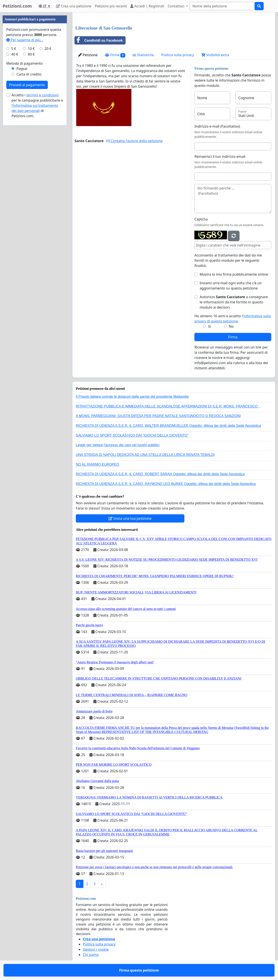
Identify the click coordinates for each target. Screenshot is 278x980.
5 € (14, 49)
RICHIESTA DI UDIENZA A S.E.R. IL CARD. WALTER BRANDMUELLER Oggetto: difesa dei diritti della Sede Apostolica (168, 426)
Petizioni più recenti (111, 6)
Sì (209, 326)
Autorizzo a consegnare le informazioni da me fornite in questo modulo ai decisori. (234, 302)
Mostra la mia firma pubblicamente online (234, 274)
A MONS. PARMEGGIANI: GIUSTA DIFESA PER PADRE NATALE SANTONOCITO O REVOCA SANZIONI (158, 416)
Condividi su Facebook (99, 40)
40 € (15, 54)
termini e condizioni (42, 95)
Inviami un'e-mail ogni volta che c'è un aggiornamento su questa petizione (231, 286)
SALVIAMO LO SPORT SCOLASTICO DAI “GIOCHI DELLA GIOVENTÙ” (132, 435)
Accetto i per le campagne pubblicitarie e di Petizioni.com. (37, 105)
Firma (233, 337)
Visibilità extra (215, 55)
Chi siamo (91, 955)
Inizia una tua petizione (130, 518)
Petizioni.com (17, 6)
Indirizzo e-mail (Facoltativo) (217, 126)
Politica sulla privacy (178, 55)
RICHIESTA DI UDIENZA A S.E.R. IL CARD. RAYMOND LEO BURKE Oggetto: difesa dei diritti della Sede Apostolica (166, 484)
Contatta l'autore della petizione (134, 141)
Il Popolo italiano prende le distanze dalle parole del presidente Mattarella (132, 397)
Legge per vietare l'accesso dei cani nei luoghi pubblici (118, 445)
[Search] (222, 6)
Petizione (88, 55)
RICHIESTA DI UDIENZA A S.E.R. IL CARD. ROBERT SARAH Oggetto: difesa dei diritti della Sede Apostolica (160, 474)
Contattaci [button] (176, 6)
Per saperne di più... (25, 40)
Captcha (201, 219)
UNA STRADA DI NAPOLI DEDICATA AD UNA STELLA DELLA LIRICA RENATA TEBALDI (145, 455)
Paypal (22, 69)
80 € (31, 54)
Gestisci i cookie (96, 949)
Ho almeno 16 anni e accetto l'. (232, 319)
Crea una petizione (74, 6)
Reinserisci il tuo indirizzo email (220, 156)
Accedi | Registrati (147, 6)
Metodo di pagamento (25, 63)
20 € (48, 49)
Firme (115, 55)
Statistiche (143, 55)
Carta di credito (29, 74)
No (231, 326)
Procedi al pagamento (27, 85)
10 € (31, 49)
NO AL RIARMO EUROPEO (97, 465)
